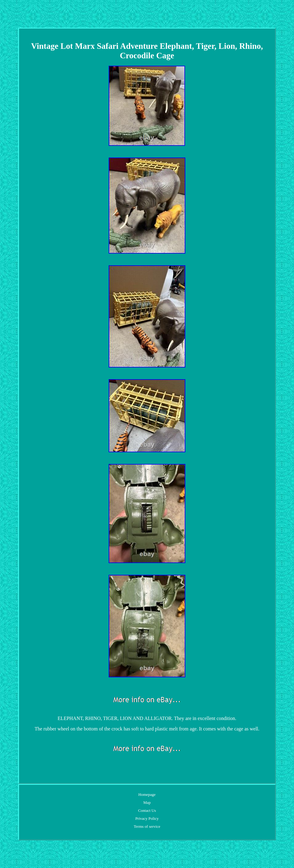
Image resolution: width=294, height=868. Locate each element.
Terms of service (147, 826)
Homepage (147, 794)
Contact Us (147, 810)
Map (147, 802)
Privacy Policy (147, 818)
